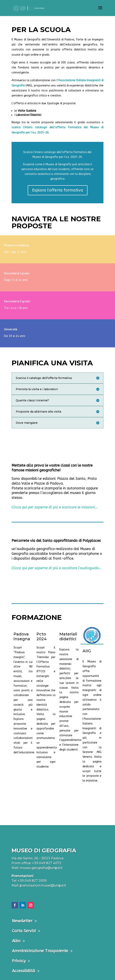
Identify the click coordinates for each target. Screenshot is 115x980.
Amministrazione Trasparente (40, 951)
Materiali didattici (68, 636)
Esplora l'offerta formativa (58, 190)
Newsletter (22, 921)
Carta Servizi (24, 931)
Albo (16, 941)
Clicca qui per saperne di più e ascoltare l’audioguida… (57, 568)
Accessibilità (24, 971)
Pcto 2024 (42, 636)
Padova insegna (22, 636)
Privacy (19, 961)
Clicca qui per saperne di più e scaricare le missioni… (55, 507)
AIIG (87, 651)
